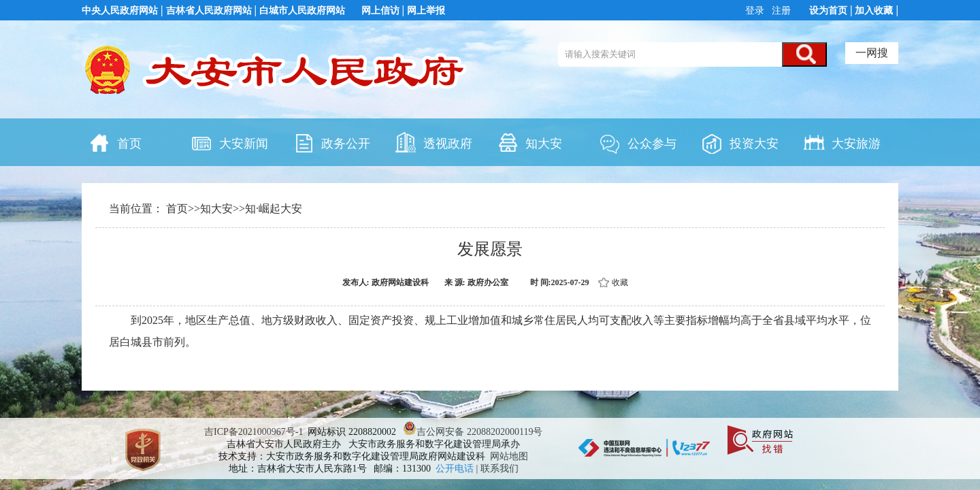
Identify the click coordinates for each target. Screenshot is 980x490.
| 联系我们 (497, 469)
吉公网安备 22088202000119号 (473, 432)
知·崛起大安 (274, 209)
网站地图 (509, 456)
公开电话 (456, 469)
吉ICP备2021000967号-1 (254, 432)
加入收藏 (874, 11)
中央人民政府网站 (120, 11)
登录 (756, 11)
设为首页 (828, 11)
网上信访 (380, 11)
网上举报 (426, 11)
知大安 (529, 142)
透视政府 (434, 142)
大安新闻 (229, 142)
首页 (115, 142)
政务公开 (331, 142)
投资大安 (740, 142)
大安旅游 (842, 142)
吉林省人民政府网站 (209, 11)
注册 (781, 11)
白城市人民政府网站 (302, 11)
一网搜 (872, 53)
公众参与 (638, 142)
